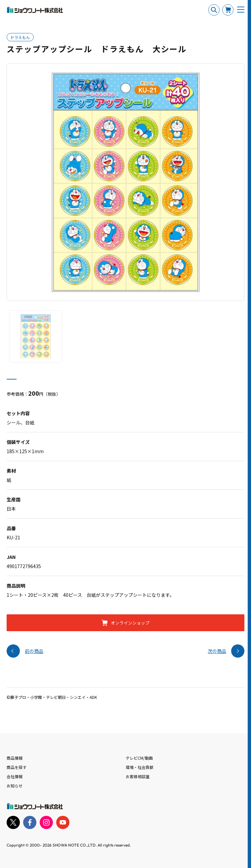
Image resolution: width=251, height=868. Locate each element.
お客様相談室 (138, 776)
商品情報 (15, 758)
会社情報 (15, 776)
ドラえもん (20, 37)
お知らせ (15, 786)
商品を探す (17, 767)
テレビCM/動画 (139, 758)
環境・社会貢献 (140, 767)
